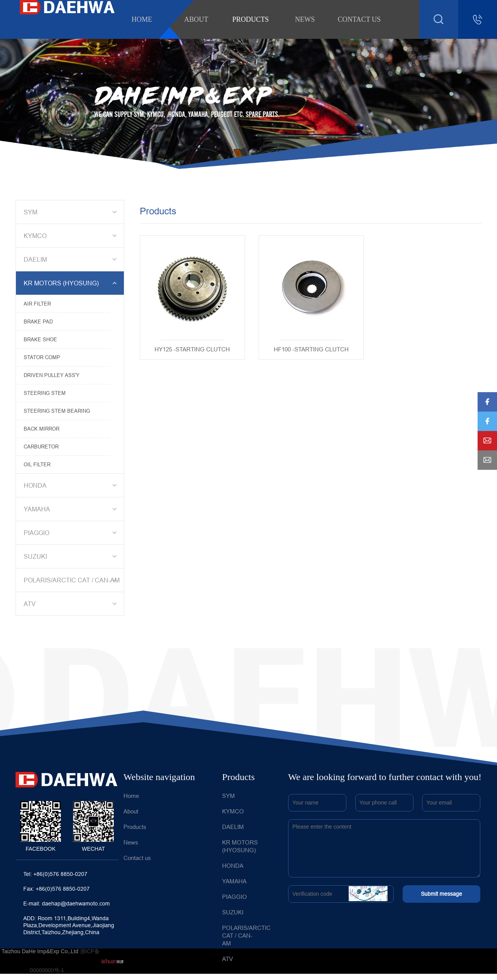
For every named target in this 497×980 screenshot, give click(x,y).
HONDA (71, 485)
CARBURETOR (41, 447)
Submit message (441, 894)
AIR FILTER (37, 304)
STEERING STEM (45, 393)
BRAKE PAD (38, 321)
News (305, 19)
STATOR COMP (42, 357)
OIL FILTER (37, 464)
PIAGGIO (71, 533)
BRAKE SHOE (40, 339)
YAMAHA (71, 509)
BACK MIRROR (42, 429)
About (196, 19)
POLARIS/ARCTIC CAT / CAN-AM (72, 580)
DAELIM (71, 259)
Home (142, 19)
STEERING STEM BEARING (57, 411)
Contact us (359, 19)
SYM (71, 212)
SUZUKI (71, 556)
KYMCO (71, 236)
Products (250, 19)
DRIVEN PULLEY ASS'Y (52, 375)
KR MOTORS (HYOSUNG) (71, 283)
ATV (71, 604)
